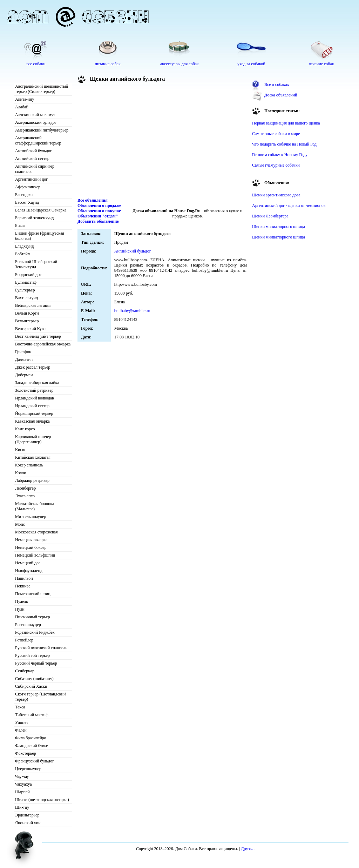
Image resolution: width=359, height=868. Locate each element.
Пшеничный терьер (32, 617)
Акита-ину (25, 99)
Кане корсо (25, 429)
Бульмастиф (26, 282)
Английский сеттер (32, 159)
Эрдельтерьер (27, 815)
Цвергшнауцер (28, 769)
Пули (20, 609)
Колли (21, 473)
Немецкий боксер (31, 547)
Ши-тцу (22, 807)
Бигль (20, 226)
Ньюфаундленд (29, 571)
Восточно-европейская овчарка (43, 344)
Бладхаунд (24, 246)
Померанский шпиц (33, 594)
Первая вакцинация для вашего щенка (286, 123)
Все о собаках (277, 85)
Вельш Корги (27, 313)
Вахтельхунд (26, 298)
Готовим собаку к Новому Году (280, 155)
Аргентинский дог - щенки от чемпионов (289, 206)
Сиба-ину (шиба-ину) (34, 679)
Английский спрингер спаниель (35, 169)
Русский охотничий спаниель (41, 648)
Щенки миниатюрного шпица (279, 227)
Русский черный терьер (36, 663)
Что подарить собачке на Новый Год (284, 144)
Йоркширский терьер (34, 413)
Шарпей (22, 792)
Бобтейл (22, 254)
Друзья (247, 849)
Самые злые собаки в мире (276, 134)
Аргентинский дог (31, 179)
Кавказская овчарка (32, 421)
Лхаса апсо (25, 496)
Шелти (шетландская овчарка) (42, 800)
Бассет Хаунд (27, 202)
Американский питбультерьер (42, 130)
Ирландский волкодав (35, 398)
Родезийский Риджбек (35, 632)
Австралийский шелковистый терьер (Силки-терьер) (42, 89)
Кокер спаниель (29, 465)
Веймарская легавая (33, 305)
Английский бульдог (33, 151)
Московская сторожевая (36, 532)
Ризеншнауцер (28, 625)
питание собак (108, 64)
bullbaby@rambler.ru (132, 311)
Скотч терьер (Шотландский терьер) (40, 697)
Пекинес (23, 586)
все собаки (36, 64)
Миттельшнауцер (31, 517)
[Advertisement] (162, 142)
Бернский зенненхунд (34, 218)
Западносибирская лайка (37, 383)
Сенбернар (25, 671)
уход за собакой (251, 64)
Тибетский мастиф (32, 715)
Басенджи (24, 195)
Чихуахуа (23, 784)
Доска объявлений (281, 95)
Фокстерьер (26, 753)
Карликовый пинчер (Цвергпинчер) (33, 439)
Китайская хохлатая (33, 457)
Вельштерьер (27, 321)
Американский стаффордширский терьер (38, 140)
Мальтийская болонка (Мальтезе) (35, 506)
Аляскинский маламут (35, 115)
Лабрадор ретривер (32, 480)
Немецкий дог (28, 563)
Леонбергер (25, 488)
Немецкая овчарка (31, 540)
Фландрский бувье (32, 746)
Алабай (22, 107)
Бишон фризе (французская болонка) (40, 236)
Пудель (22, 601)
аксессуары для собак (179, 64)
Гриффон (23, 352)
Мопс (20, 524)
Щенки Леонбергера (270, 216)
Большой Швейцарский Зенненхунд (36, 264)
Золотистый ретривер (34, 390)
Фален (21, 730)
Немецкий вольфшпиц (35, 555)
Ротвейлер (24, 640)
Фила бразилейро (31, 738)
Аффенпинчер (28, 187)
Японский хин (28, 823)
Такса (20, 707)
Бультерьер (25, 290)
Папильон (24, 578)
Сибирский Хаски (31, 686)
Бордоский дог (28, 275)
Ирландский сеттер (32, 406)
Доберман (24, 375)
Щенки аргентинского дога (276, 195)
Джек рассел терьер (33, 367)
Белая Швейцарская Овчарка (41, 210)
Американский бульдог (36, 122)
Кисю (20, 450)
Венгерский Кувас (31, 329)
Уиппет (22, 722)
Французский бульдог (35, 761)
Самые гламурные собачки (276, 165)
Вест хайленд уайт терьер (38, 336)
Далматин (24, 359)
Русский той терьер (32, 655)
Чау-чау (22, 776)
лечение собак (321, 64)
